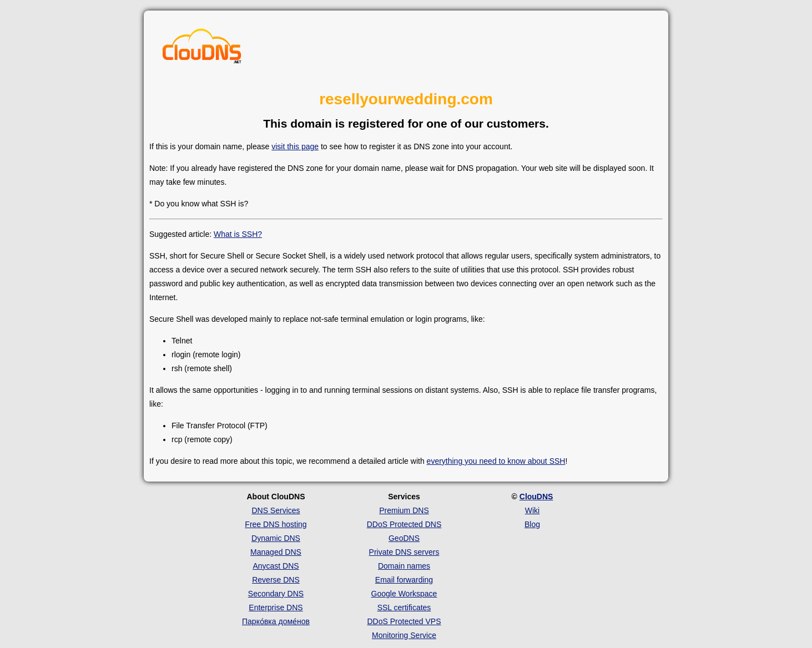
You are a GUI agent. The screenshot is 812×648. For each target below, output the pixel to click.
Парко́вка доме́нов (276, 621)
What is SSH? (238, 234)
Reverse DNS (276, 580)
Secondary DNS (276, 594)
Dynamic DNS (276, 538)
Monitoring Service (404, 635)
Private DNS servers (404, 552)
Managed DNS (276, 552)
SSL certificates (404, 607)
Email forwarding (404, 580)
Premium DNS (404, 510)
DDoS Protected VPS (404, 621)
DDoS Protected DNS (404, 524)
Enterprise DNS (276, 607)
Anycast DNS (276, 566)
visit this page (295, 146)
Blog (532, 524)
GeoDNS (404, 538)
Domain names (404, 566)
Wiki (532, 510)
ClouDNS (536, 497)
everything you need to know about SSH (496, 461)
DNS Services (276, 510)
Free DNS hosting (276, 524)
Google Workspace (404, 594)
